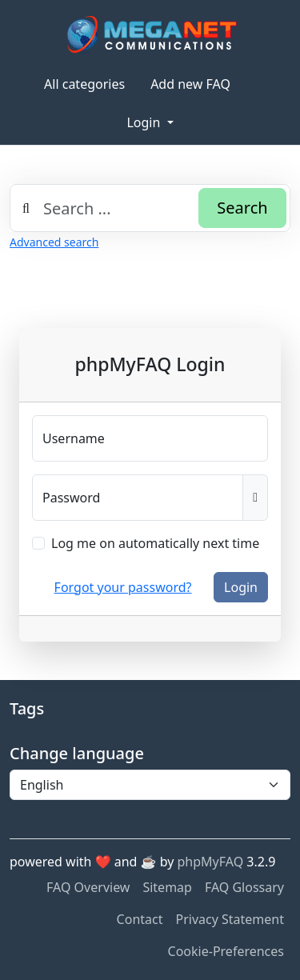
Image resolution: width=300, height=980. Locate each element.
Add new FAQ (190, 84)
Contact (140, 919)
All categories (84, 84)
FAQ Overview (88, 887)
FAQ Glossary (244, 887)
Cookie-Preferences (226, 951)
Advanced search (54, 242)
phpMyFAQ (211, 862)
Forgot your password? (123, 587)
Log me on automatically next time (155, 543)
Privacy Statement (230, 919)
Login (145, 122)
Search (242, 208)
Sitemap (167, 887)
